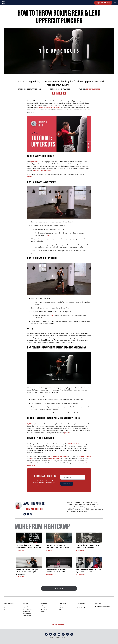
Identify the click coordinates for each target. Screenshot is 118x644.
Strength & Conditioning (29, 610)
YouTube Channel (85, 456)
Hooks (29, 176)
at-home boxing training (59, 456)
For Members (81, 603)
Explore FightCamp (103, 3)
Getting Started (81, 608)
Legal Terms (55, 640)
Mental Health (44, 610)
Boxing (24, 608)
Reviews (6, 606)
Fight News (62, 603)
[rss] (72, 634)
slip (48, 235)
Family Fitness (44, 608)
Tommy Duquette (93, 89)
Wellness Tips (44, 606)
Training (25, 603)
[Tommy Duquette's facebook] (28, 514)
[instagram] (55, 634)
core (52, 315)
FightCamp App (54, 458)
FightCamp (31, 424)
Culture (61, 610)
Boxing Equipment (10, 603)
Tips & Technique (27, 613)
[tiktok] (67, 634)
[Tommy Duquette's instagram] (31, 514)
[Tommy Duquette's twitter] (25, 514)
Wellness (44, 603)
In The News (62, 608)
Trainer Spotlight (27, 615)
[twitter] (46, 634)
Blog (32, 458)
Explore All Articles (59, 624)
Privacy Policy (63, 640)
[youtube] (59, 634)
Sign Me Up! (67, 484)
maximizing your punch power (49, 107)
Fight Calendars (63, 606)
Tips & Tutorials (8, 608)
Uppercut (33, 162)
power (67, 433)
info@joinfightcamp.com (102, 606)
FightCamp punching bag (42, 170)
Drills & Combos (26, 612)
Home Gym (7, 610)
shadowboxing (73, 444)
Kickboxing (25, 606)
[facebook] (51, 634)
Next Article (59, 588)
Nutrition (43, 612)
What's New (80, 606)
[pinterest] (63, 634)
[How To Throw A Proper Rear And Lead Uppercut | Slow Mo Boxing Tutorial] (59, 134)
